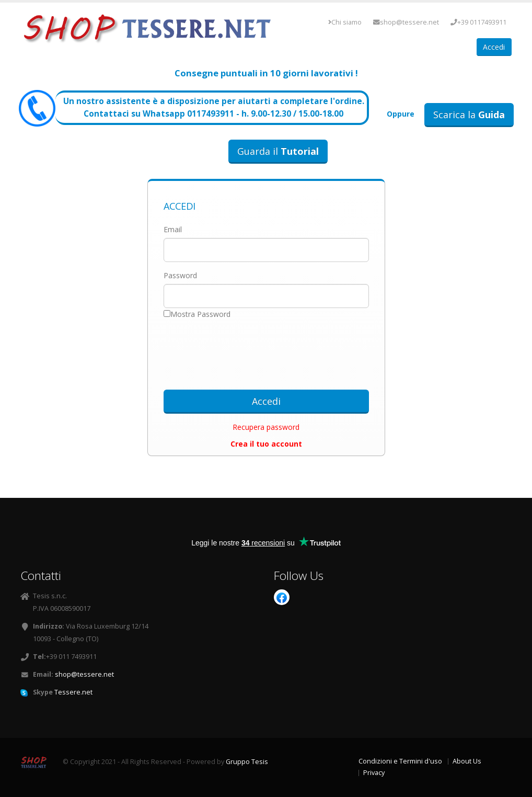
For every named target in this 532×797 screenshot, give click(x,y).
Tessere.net (73, 692)
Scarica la (469, 115)
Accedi (494, 47)
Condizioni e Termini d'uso (400, 761)
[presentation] (266, 351)
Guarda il (278, 151)
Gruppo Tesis (247, 762)
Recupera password (266, 427)
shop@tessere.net (406, 22)
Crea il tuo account (266, 444)
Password (180, 275)
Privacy (374, 773)
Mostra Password (200, 314)
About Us (467, 761)
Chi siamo (345, 22)
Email (173, 229)
